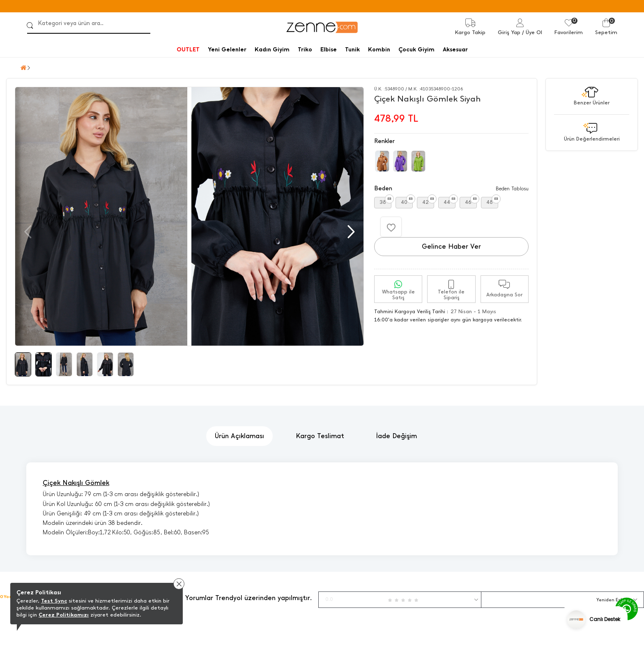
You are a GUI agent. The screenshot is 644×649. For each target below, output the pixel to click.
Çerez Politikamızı (64, 615)
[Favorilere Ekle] (391, 227)
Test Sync (54, 601)
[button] (350, 232)
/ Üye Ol (532, 32)
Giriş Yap (509, 32)
